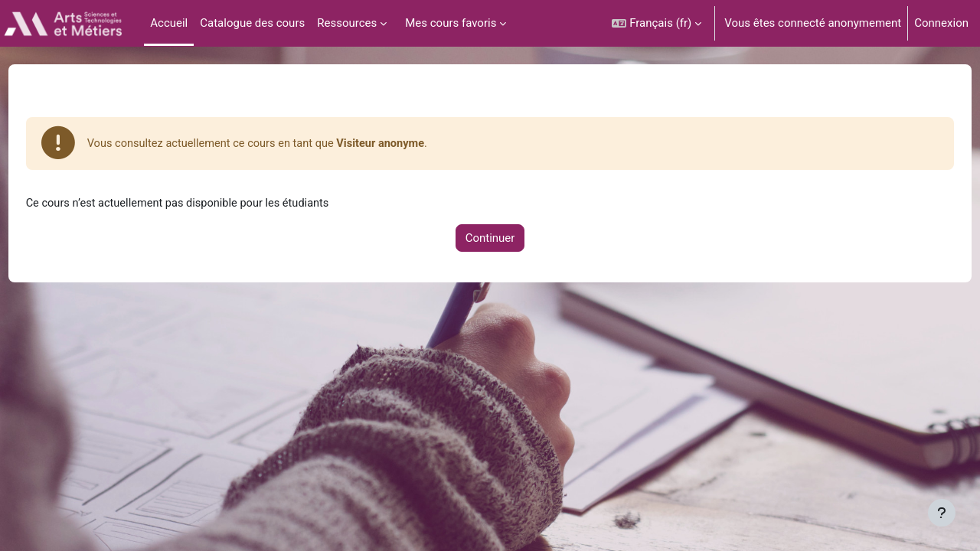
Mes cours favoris (451, 23)
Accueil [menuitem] (169, 23)
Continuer (490, 240)
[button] (657, 23)
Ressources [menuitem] (347, 23)
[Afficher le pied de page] (942, 513)
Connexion (941, 23)
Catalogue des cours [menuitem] (252, 23)
